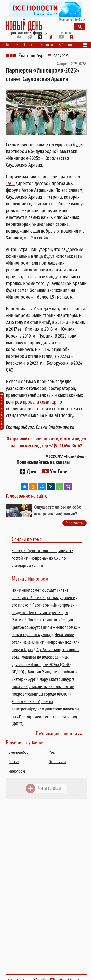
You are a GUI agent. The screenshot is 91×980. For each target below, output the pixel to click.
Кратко (29, 45)
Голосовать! (74, 523)
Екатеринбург (32, 56)
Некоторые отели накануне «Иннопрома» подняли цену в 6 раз (46, 642)
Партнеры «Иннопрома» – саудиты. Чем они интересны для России (45, 612)
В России (65, 45)
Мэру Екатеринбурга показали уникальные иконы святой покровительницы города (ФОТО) (43, 687)
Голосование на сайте (27, 496)
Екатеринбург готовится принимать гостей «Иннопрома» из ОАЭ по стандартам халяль (42, 558)
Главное (12, 45)
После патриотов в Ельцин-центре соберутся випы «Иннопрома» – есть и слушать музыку (46, 627)
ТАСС (10, 183)
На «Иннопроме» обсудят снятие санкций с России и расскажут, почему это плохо (45, 598)
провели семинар (40, 402)
